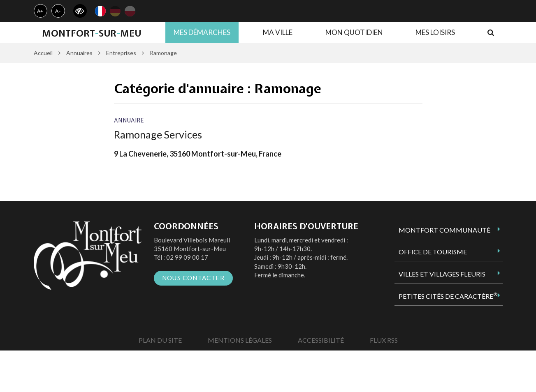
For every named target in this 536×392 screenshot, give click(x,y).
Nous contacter (193, 278)
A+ (41, 11)
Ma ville (278, 32)
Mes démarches (202, 32)
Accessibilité (321, 340)
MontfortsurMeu (92, 33)
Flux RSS (384, 340)
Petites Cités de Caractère (448, 296)
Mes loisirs (435, 32)
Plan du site (160, 340)
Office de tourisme (433, 252)
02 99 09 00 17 (187, 257)
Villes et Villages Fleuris (442, 274)
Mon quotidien (354, 32)
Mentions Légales (240, 340)
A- (58, 11)
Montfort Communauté (444, 230)
